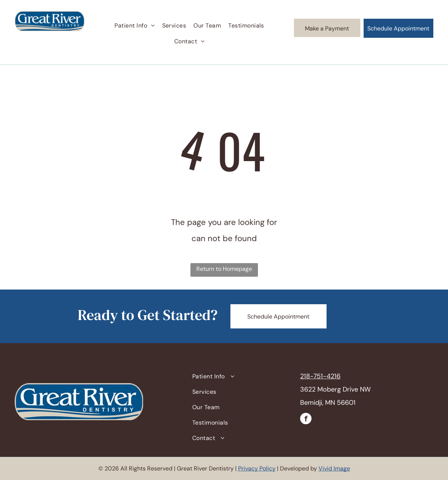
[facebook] (306, 419)
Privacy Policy (257, 468)
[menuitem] (134, 26)
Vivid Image (334, 468)
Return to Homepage (224, 269)
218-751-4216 (320, 376)
